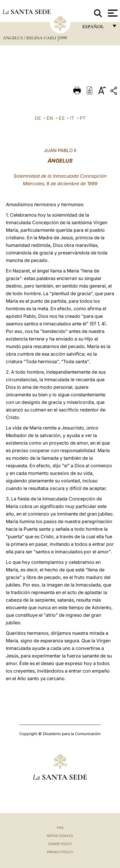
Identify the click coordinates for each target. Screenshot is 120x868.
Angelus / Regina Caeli (30, 38)
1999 (63, 38)
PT (83, 118)
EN (50, 118)
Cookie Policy (60, 844)
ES (62, 118)
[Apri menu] (112, 13)
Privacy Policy (60, 852)
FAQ (60, 828)
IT (72, 118)
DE (38, 118)
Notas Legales (60, 836)
